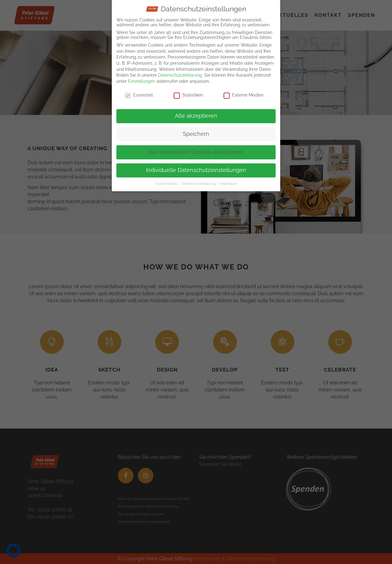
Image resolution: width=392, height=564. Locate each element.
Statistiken (188, 95)
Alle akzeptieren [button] (196, 116)
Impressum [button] (229, 184)
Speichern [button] (196, 134)
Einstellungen (142, 81)
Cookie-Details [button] (167, 184)
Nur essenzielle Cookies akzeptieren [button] (196, 152)
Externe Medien (243, 95)
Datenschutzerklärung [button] (199, 184)
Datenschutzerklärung (180, 75)
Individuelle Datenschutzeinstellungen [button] (196, 170)
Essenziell (139, 95)
